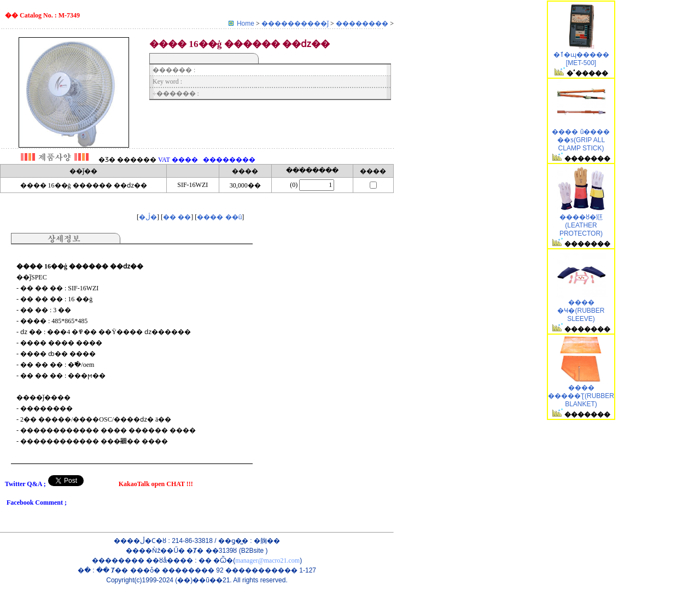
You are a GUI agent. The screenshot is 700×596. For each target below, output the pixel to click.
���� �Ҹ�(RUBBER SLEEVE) (581, 311)
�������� (363, 24)
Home (246, 24)
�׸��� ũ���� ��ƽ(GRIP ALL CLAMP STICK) (581, 140)
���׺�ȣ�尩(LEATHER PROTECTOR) (581, 225)
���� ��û (219, 217)
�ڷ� (148, 217)
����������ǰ (296, 24)
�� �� (177, 217)
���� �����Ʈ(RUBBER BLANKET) (581, 396)
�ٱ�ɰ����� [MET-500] (581, 59)
